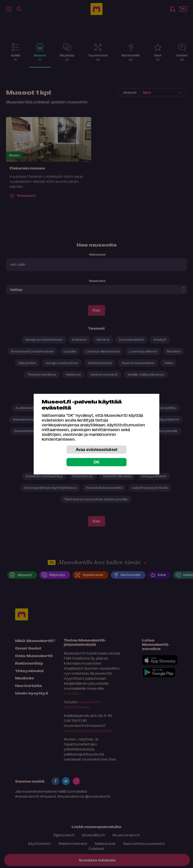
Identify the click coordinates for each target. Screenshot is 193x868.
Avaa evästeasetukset (96, 449)
